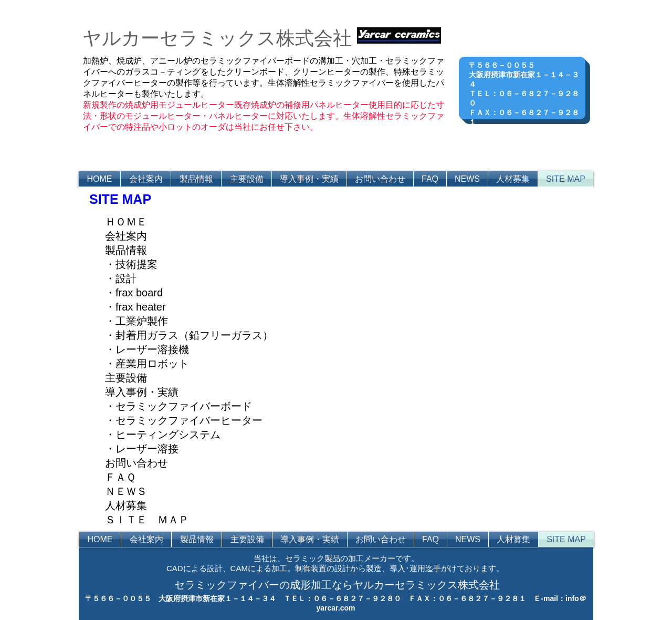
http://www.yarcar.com (531, 131)
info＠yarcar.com (531, 141)
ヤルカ (112, 38)
